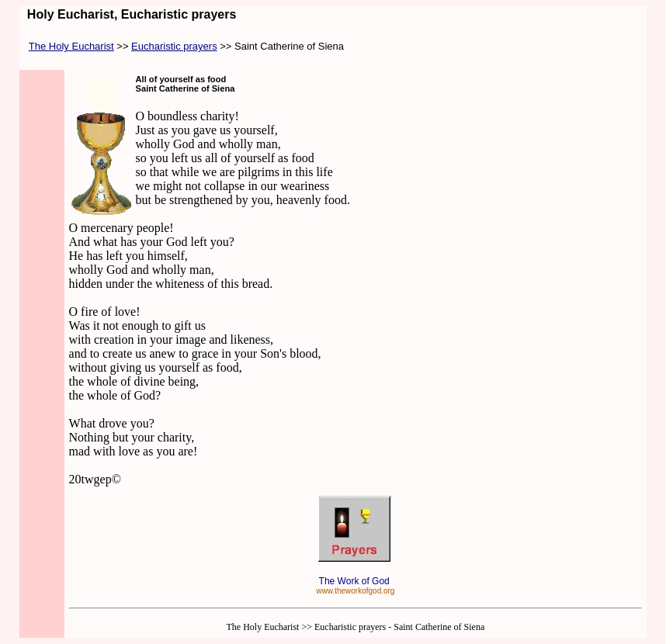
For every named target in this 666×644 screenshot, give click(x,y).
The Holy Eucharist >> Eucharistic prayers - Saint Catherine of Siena (355, 627)
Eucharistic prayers (174, 46)
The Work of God (356, 581)
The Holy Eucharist (71, 46)
